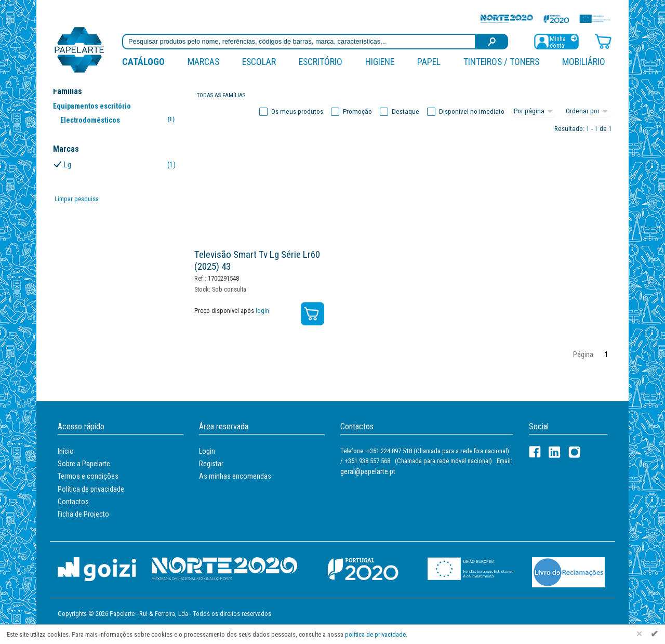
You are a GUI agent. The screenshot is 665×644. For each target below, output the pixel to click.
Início (66, 451)
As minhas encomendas (235, 476)
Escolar (259, 62)
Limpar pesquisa (77, 199)
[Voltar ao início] (79, 49)
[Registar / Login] (556, 41)
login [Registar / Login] (262, 311)
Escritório (321, 62)
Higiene (380, 62)
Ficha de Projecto (83, 514)
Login (207, 451)
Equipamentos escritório (92, 106)
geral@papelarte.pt (368, 471)
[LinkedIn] (555, 452)
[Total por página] (535, 112)
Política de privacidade (91, 489)
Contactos (73, 502)
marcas (203, 62)
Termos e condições (88, 476)
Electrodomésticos (119, 120)
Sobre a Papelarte (84, 464)
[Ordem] (588, 112)
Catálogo (143, 62)
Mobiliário (584, 62)
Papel (429, 62)
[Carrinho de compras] (603, 41)
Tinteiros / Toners (501, 62)
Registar (211, 464)
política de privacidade (375, 634)
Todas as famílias (221, 95)
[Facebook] (535, 452)
